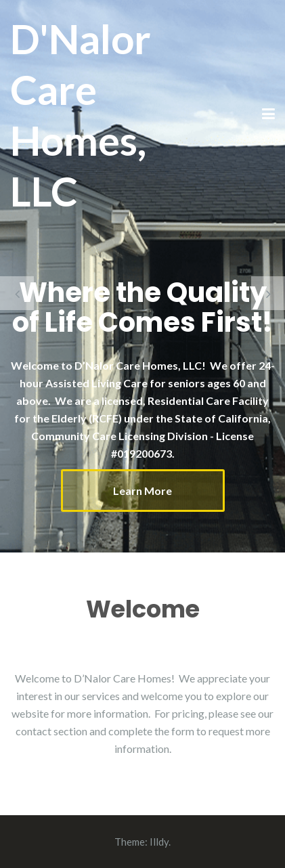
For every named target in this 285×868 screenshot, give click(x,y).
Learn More (142, 491)
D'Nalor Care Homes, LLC (81, 115)
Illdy (159, 842)
